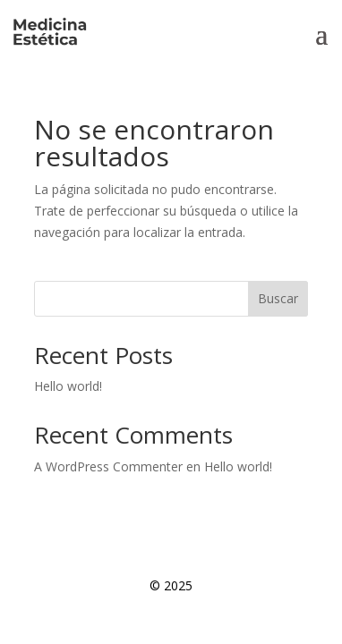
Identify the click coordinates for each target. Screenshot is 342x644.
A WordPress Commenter (108, 466)
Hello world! (68, 386)
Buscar (278, 298)
